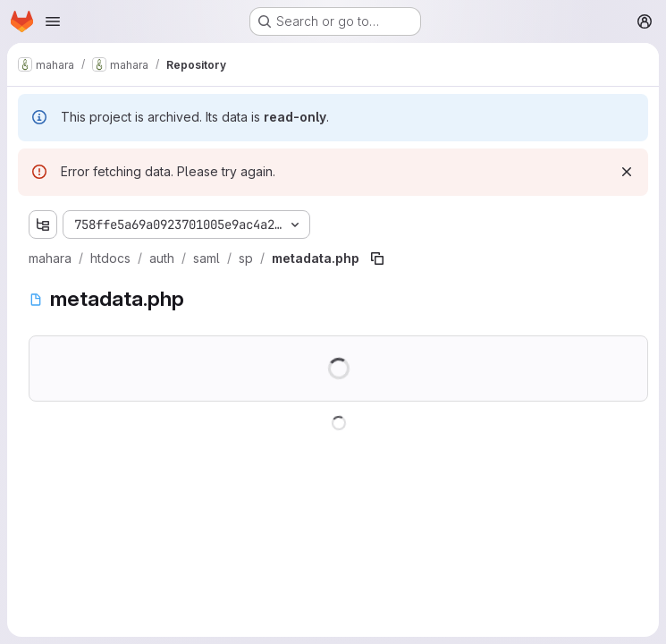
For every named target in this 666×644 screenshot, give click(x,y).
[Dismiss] (627, 172)
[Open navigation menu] (53, 21)
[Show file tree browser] (43, 225)
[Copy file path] (377, 258)
